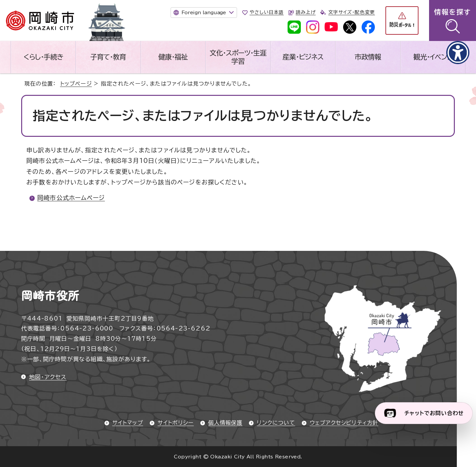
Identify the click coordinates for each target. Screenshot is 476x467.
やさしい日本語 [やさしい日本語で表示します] (267, 12)
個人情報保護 (225, 423)
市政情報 (368, 57)
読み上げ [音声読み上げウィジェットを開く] (306, 12)
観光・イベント (433, 57)
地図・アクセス (48, 377)
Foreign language (204, 12)
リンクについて (276, 423)
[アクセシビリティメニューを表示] (458, 53)
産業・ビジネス (303, 57)
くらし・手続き (43, 57)
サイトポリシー (176, 423)
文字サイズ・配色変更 (352, 12)
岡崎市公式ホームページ (71, 198)
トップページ (76, 84)
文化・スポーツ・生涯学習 (238, 57)
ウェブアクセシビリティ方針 (344, 423)
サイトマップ (128, 423)
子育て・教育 (108, 57)
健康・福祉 (173, 57)
